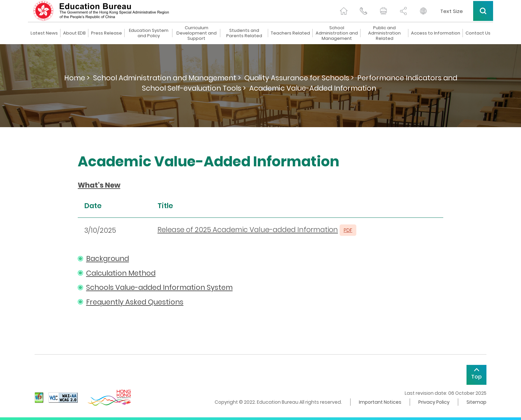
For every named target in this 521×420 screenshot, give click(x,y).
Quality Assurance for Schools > (299, 78)
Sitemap (476, 402)
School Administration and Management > (167, 78)
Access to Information (436, 33)
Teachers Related (290, 33)
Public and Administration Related (384, 33)
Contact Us (478, 33)
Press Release (106, 33)
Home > (77, 78)
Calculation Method (121, 273)
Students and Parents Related (244, 33)
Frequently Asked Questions (135, 302)
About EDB (74, 33)
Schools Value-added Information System (159, 287)
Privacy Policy (434, 402)
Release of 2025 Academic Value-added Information (248, 230)
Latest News (44, 33)
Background (107, 258)
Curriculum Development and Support (197, 33)
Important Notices (380, 402)
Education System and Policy (149, 33)
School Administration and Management (337, 33)
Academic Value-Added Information (313, 88)
